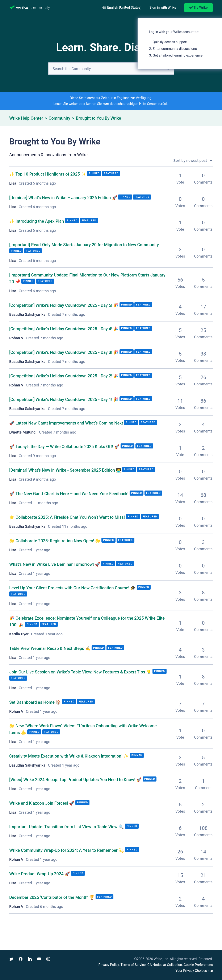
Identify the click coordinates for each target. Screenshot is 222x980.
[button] (163, 8)
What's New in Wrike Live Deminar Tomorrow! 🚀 (55, 564)
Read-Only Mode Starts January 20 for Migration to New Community (84, 245)
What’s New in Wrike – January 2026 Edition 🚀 (63, 198)
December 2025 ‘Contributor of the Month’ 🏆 (52, 897)
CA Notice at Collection (165, 965)
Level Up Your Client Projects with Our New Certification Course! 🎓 (73, 588)
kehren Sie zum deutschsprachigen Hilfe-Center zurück (127, 104)
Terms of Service (133, 965)
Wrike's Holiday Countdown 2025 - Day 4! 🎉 (64, 329)
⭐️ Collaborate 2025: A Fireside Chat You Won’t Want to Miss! (68, 517)
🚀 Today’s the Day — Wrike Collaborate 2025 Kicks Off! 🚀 (65, 447)
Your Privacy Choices (191, 971)
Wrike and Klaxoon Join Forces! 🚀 (42, 803)
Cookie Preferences (198, 965)
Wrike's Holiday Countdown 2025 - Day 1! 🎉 (64, 399)
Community (59, 118)
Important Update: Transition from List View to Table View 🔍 (67, 827)
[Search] (111, 69)
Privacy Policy (109, 965)
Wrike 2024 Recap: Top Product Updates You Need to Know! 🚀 (75, 780)
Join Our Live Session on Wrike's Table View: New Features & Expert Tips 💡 (81, 672)
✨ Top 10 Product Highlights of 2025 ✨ (48, 174)
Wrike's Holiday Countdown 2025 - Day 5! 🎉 (64, 305)
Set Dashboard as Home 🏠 (36, 702)
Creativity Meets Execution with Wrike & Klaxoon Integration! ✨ (70, 756)
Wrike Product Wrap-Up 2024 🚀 (40, 874)
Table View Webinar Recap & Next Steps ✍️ (50, 648)
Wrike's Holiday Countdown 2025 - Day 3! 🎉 (64, 352)
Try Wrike (198, 7)
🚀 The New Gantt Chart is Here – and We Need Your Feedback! (69, 494)
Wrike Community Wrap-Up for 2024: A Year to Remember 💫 (67, 850)
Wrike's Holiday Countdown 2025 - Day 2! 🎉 (64, 376)
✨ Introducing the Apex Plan (37, 221)
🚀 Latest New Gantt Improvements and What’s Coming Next (67, 423)
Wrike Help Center (26, 118)
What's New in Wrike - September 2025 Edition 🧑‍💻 (65, 470)
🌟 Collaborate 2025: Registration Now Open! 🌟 (55, 541)
